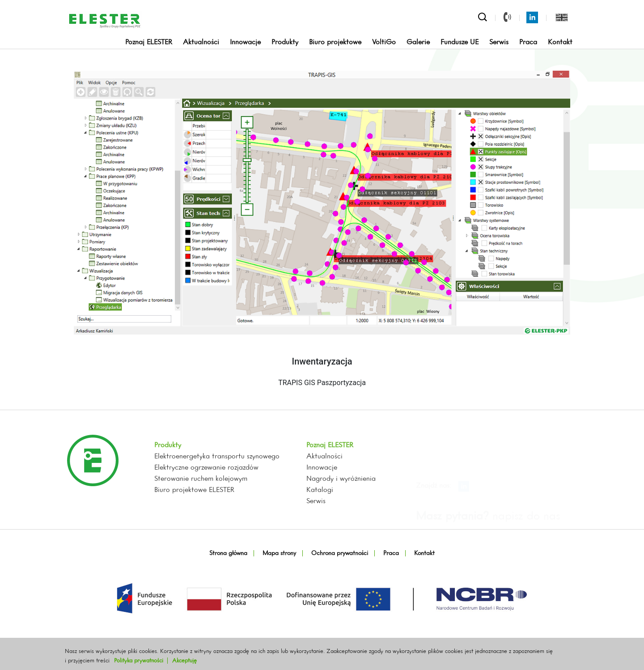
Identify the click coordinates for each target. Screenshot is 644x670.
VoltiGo (384, 42)
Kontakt (560, 42)
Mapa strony (279, 553)
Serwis (499, 42)
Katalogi (320, 521)
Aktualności (201, 42)
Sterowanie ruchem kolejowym (201, 510)
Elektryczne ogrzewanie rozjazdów (206, 499)
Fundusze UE (460, 42)
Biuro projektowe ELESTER (194, 521)
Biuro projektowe (335, 42)
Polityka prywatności (139, 661)
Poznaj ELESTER (149, 42)
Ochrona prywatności (340, 553)
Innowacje (245, 42)
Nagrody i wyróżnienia (341, 510)
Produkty (285, 42)
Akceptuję (184, 661)
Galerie (418, 42)
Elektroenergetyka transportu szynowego (217, 488)
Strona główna (228, 553)
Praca (528, 42)
